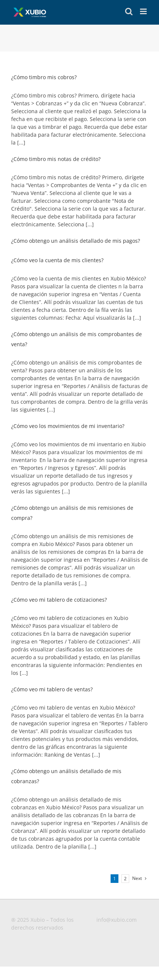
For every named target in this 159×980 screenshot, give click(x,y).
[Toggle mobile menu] (144, 11)
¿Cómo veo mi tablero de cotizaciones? (59, 600)
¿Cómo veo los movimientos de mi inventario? (68, 426)
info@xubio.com (117, 920)
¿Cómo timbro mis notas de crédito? (56, 159)
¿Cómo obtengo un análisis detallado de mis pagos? (76, 241)
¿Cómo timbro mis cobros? (44, 77)
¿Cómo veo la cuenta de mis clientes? (57, 260)
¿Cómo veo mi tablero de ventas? (52, 689)
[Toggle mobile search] (129, 11)
